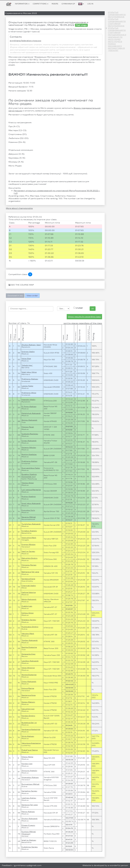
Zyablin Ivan (27, 606)
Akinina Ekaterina (29, 675)
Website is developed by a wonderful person (105, 865)
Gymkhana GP (68, 4)
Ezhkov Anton (28, 613)
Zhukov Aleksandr (30, 818)
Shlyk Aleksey (28, 736)
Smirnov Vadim (28, 352)
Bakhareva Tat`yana (30, 572)
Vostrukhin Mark (29, 538)
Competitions (41, 4)
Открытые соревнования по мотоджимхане (117, 15)
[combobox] (31, 309)
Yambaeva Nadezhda (31, 729)
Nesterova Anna (29, 695)
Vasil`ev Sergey (28, 551)
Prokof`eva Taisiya (30, 750)
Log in (90, 4)
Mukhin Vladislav (29, 454)
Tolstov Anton (28, 483)
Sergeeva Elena (28, 579)
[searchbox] (31, 309)
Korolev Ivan (27, 764)
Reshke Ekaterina (29, 647)
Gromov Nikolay (29, 544)
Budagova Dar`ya (29, 723)
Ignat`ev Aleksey (29, 840)
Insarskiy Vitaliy (28, 399)
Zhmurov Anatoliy (29, 771)
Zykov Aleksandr (29, 681)
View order (32, 296)
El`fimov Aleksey (29, 406)
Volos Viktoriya (28, 668)
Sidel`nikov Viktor (29, 372)
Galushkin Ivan (28, 709)
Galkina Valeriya (29, 592)
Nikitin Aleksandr (29, 599)
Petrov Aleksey (28, 812)
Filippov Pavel (28, 427)
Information (22, 4)
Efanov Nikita (27, 757)
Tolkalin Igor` (27, 365)
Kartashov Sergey (29, 791)
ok (93, 308)
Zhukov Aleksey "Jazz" (31, 345)
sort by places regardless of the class (83, 323)
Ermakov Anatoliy (29, 531)
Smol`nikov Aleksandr (31, 503)
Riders (55, 4)
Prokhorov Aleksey (30, 379)
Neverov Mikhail (29, 517)
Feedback (7, 865)
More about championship (19, 208)
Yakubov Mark (28, 633)
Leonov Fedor (27, 386)
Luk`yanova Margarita (31, 490)
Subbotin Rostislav (30, 434)
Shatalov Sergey (29, 620)
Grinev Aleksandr (29, 441)
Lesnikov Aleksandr (30, 661)
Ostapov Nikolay (29, 447)
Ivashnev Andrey (29, 798)
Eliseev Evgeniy (28, 825)
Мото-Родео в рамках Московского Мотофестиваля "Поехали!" (116, 46)
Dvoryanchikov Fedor (31, 468)
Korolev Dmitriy (28, 716)
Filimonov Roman (29, 565)
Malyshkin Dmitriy (29, 558)
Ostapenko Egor (29, 654)
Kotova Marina (28, 688)
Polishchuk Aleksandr (31, 413)
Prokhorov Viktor (29, 393)
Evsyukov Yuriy (28, 510)
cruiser (78, 308)
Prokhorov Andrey (29, 461)
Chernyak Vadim (29, 586)
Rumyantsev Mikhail (30, 784)
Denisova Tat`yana (30, 805)
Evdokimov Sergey (30, 847)
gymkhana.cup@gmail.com (28, 865)
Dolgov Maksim (28, 702)
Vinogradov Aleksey (30, 777)
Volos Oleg (26, 358)
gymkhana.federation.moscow (26, 41)
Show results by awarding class (84, 317)
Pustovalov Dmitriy (30, 627)
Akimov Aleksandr (29, 420)
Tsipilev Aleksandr (30, 640)
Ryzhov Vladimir (29, 496)
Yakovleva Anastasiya (31, 743)
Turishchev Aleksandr (31, 524)
